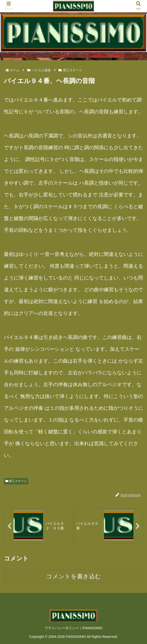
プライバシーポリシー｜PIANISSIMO (73, 628)
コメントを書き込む (74, 576)
